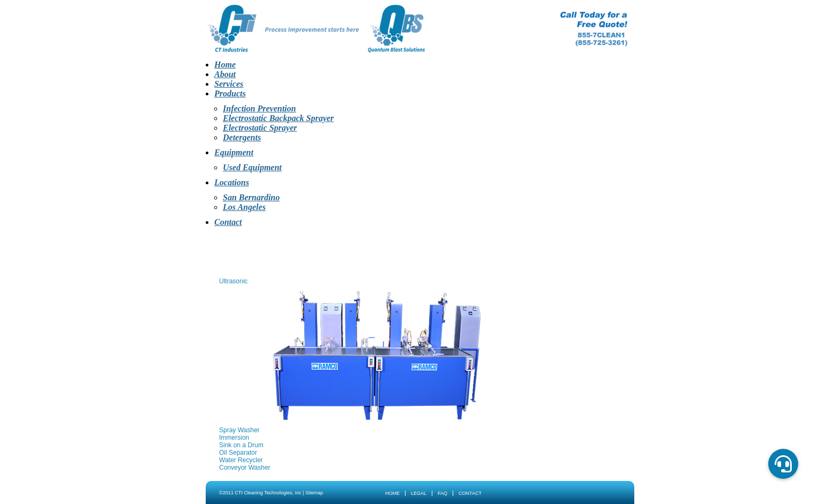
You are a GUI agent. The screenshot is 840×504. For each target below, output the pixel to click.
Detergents (242, 137)
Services (229, 84)
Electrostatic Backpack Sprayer (278, 118)
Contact (228, 222)
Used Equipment (252, 167)
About (225, 74)
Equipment (234, 152)
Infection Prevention (259, 108)
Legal (419, 493)
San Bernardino (251, 197)
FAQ (442, 493)
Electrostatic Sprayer (260, 128)
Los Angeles (244, 207)
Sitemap (314, 493)
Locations (232, 182)
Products (230, 93)
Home (225, 65)
